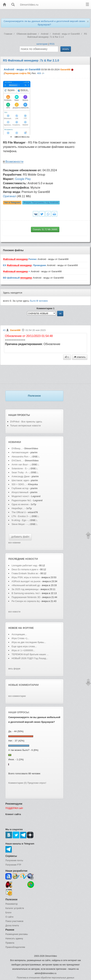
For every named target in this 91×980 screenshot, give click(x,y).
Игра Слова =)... (20, 638)
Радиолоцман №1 (21, 500)
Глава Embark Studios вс (25, 573)
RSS (52, 44)
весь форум (14, 669)
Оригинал (10, 196)
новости (31, 559)
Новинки (15, 442)
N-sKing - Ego (19, 520)
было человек (39, 301)
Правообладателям (15, 947)
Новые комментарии (24, 685)
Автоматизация (20, 452)
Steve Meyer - (19, 524)
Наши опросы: (19, 712)
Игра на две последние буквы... (29, 642)
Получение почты (14, 860)
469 (39, 73)
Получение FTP (13, 865)
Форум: (41, 203)
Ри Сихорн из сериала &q (26, 601)
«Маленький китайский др (26, 585)
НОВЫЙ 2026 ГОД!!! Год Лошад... (30, 658)
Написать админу (14, 939)
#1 (4, 330)
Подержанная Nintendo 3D (26, 597)
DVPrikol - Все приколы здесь (26, 422)
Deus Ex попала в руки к (25, 569)
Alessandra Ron (20, 457)
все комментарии (17, 696)
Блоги (8, 913)
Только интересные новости (25, 426)
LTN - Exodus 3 (20, 516)
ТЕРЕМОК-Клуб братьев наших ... (30, 654)
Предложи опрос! (37, 783)
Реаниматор (12, 904)
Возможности (14, 162)
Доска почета (12, 926)
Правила (10, 943)
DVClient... (17, 461)
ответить (80, 357)
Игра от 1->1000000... (23, 650)
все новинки (14, 543)
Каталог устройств (15, 908)
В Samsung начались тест (26, 593)
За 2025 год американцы (25, 589)
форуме (28, 628)
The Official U (19, 512)
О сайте (9, 917)
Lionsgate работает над (25, 565)
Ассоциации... (19, 634)
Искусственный (20, 492)
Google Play (23, 179)
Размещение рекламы (17, 934)
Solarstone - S (19, 468)
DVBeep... (17, 448)
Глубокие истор (20, 488)
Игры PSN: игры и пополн (26, 577)
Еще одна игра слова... (24, 646)
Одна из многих (20, 504)
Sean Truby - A (19, 472)
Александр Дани (21, 476)
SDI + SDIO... (19, 484)
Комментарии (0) (17, 783)
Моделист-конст (20, 496)
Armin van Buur (20, 464)
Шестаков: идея (20, 480)
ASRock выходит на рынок (26, 581)
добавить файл (20, 537)
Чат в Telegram (12, 203)
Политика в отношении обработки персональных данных (45, 978)
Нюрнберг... (18, 508)
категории (42, 44)
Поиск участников (14, 921)
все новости (14, 612)
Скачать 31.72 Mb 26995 (45, 229)
